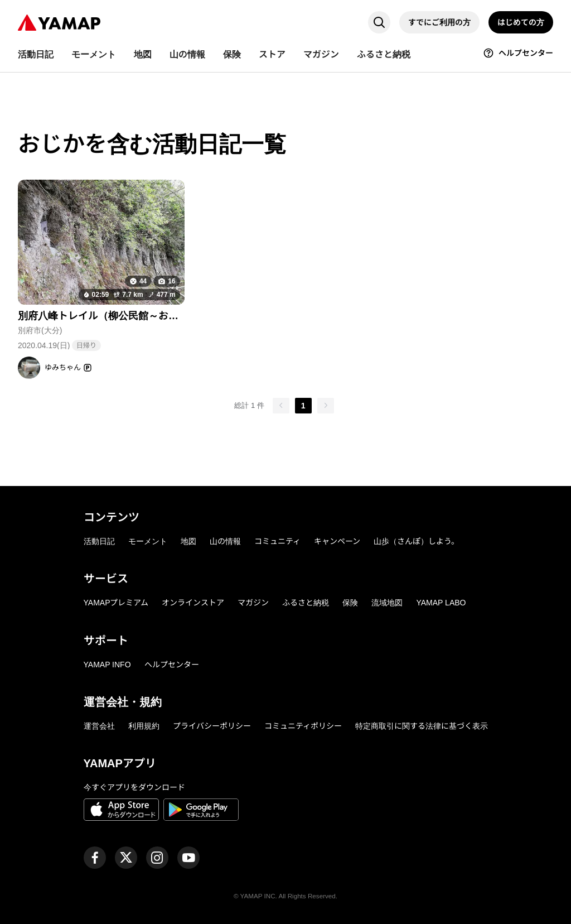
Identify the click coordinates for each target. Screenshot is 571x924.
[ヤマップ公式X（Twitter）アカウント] (126, 858)
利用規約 (144, 726)
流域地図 (387, 603)
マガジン (253, 603)
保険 (350, 603)
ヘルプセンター (172, 665)
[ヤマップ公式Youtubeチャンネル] (188, 858)
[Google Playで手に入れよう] (201, 811)
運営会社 (99, 726)
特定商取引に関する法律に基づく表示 (422, 726)
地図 (188, 541)
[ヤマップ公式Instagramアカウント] (157, 858)
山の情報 (225, 541)
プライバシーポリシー (212, 726)
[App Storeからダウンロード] (121, 811)
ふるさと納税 (306, 603)
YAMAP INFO (107, 665)
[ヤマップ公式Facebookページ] (95, 858)
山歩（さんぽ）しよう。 (416, 541)
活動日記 (99, 541)
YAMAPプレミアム (116, 603)
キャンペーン (337, 541)
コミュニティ (277, 541)
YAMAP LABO (441, 603)
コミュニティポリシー (303, 726)
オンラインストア (193, 603)
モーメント (148, 541)
